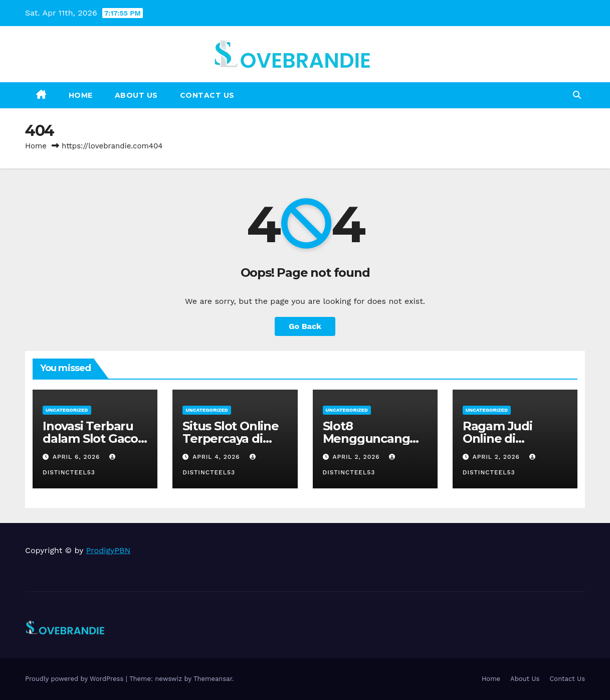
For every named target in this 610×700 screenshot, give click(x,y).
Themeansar (213, 679)
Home (81, 95)
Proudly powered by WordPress (75, 679)
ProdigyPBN (109, 550)
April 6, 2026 (77, 457)
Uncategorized (67, 410)
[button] (577, 95)
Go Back (305, 326)
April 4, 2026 (217, 457)
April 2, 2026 (357, 457)
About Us (136, 95)
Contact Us (207, 95)
